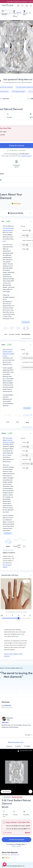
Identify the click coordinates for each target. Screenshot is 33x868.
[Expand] (26, 581)
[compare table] (5, 864)
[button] (16, 213)
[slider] (16, 617)
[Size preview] (6, 792)
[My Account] (22, 6)
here (4, 241)
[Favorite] (30, 792)
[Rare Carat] (7, 5)
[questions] (18, 91)
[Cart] (27, 6)
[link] (16, 840)
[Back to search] (2, 746)
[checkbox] (4, 822)
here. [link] (17, 636)
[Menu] (31, 6)
